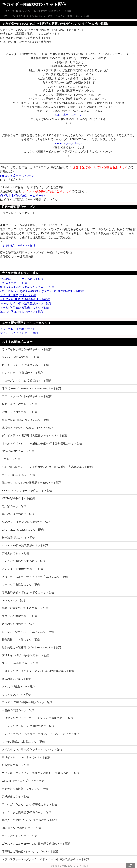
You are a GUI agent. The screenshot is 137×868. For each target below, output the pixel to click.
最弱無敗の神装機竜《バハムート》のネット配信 (32, 647)
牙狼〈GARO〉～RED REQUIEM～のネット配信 (32, 388)
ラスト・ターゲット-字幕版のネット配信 (27, 396)
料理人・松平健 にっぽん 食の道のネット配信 (30, 820)
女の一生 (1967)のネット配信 (18, 295)
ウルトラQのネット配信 (16, 695)
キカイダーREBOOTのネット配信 (72, 16)
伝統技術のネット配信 (15, 765)
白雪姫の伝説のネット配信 (18, 710)
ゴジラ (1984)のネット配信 (18, 475)
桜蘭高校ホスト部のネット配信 (21, 639)
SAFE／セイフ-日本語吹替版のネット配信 (26, 303)
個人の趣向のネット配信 (17, 679)
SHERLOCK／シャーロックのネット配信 (27, 490)
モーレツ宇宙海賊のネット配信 (21, 585)
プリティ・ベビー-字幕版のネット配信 (25, 655)
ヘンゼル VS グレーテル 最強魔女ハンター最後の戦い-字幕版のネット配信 (47, 467)
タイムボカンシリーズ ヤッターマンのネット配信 (32, 749)
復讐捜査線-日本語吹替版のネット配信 (25, 420)
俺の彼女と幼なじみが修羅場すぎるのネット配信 (32, 483)
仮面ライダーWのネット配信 (19, 404)
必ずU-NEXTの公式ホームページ (22, 196)
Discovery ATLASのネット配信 (20, 357)
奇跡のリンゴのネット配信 (18, 624)
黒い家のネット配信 (14, 506)
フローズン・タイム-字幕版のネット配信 (27, 381)
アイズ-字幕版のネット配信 (19, 687)
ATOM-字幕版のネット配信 (18, 498)
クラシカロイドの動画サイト (18, 329)
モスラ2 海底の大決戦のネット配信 (23, 742)
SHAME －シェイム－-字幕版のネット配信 (28, 632)
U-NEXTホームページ (68, 143)
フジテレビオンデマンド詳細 (18, 245)
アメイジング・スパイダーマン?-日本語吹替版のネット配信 (38, 671)
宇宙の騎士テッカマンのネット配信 (22, 279)
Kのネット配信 (11, 459)
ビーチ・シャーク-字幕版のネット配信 (25, 365)
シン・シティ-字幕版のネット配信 (23, 373)
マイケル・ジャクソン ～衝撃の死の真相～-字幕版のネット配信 (41, 773)
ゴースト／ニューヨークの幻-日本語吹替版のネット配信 (36, 844)
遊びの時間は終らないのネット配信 (22, 311)
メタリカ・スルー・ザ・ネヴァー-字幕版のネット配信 (35, 577)
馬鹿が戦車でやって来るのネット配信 (25, 608)
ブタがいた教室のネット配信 (19, 616)
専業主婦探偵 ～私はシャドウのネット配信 (28, 592)
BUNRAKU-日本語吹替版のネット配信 (25, 545)
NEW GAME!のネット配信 (18, 451)
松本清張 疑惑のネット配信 (18, 538)
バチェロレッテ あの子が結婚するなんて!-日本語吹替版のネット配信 (42, 291)
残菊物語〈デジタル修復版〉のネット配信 (28, 428)
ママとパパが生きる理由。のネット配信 (24, 307)
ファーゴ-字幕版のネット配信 (20, 663)
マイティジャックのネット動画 (19, 333)
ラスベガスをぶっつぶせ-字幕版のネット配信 (29, 804)
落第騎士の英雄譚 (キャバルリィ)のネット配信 (30, 851)
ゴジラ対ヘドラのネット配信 (19, 836)
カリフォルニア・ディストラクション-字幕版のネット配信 (38, 718)
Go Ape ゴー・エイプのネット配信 (23, 781)
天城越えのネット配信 (15, 796)
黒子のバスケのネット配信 (18, 514)
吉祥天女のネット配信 (15, 553)
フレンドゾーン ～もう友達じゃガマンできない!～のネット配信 (40, 734)
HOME (5, 16)
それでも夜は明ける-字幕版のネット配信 (32, 16)
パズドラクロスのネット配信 (19, 412)
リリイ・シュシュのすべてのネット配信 (26, 757)
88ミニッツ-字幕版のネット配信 (21, 828)
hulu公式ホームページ (68, 115)
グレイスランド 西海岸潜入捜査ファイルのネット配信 (35, 435)
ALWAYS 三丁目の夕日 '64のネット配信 (26, 522)
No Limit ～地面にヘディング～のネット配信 (27, 287)
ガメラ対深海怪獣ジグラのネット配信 (25, 789)
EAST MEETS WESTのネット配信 (23, 530)
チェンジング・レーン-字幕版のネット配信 (28, 726)
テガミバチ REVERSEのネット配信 (24, 561)
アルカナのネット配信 (14, 283)
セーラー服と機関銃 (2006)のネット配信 (26, 812)
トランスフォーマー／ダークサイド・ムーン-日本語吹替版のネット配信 (46, 859)
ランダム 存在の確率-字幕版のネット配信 (27, 702)
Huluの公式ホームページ (17, 176)
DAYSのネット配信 (14, 600)
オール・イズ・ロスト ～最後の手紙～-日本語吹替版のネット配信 (42, 443)
